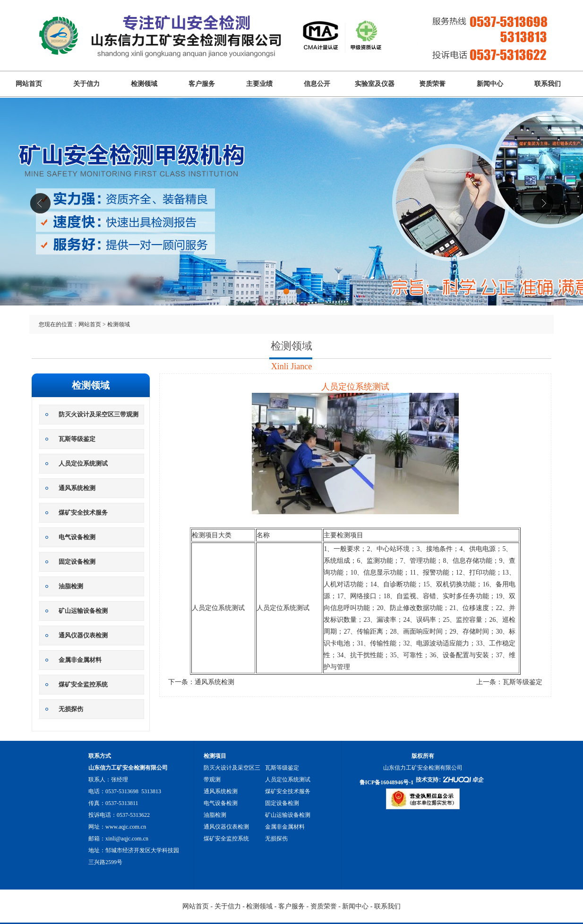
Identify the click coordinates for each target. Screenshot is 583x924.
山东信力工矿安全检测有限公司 (291, 216)
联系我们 (548, 84)
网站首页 (29, 84)
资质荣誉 (432, 84)
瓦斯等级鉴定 (77, 439)
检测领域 (144, 84)
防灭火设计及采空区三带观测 (99, 414)
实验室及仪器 (375, 84)
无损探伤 (71, 709)
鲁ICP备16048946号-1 (387, 782)
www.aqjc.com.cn (126, 827)
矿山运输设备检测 (83, 611)
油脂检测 (71, 586)
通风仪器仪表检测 (83, 635)
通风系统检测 (77, 488)
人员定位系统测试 (83, 463)
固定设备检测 (77, 562)
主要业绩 (259, 84)
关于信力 (86, 84)
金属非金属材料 (80, 660)
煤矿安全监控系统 (83, 684)
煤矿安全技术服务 (83, 513)
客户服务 (202, 84)
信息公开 (317, 84)
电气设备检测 (77, 537)
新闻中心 (490, 84)
